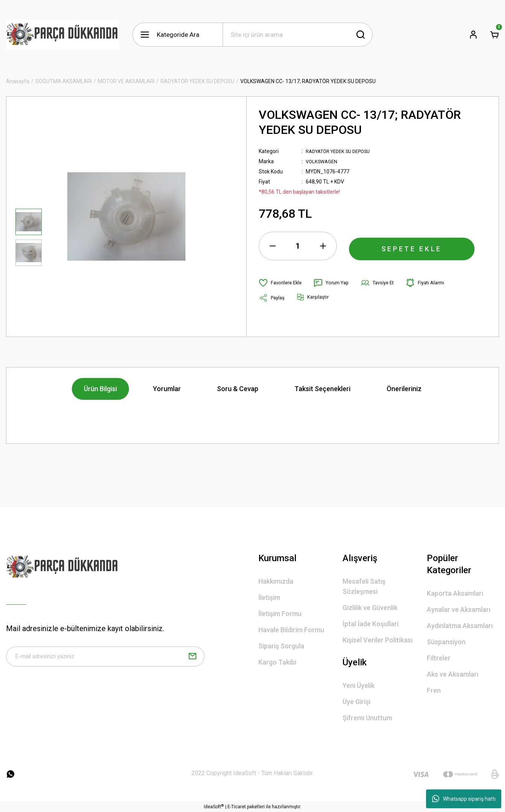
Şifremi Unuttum (367, 718)
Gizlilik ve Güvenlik (370, 608)
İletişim (269, 597)
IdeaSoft (214, 807)
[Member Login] (473, 35)
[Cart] (494, 35)
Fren (434, 690)
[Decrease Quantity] (273, 246)
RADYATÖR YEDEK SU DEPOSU (343, 151)
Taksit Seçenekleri (322, 389)
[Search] (298, 35)
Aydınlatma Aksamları (460, 626)
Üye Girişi (356, 702)
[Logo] (62, 35)
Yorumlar (167, 389)
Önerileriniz (404, 389)
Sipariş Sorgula (281, 646)
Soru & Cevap (238, 389)
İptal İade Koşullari (371, 624)
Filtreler (439, 658)
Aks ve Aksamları (453, 674)
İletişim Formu (280, 614)
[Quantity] (298, 246)
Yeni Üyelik (359, 685)
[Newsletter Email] (105, 659)
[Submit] (193, 659)
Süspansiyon (446, 642)
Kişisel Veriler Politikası (378, 640)
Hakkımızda (276, 581)
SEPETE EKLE (412, 246)
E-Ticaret (237, 807)
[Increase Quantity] (323, 246)
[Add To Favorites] (282, 283)
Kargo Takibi (277, 662)
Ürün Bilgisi (100, 389)
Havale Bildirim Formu (291, 630)
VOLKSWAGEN (323, 161)
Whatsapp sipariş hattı (464, 799)
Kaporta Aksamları (455, 593)
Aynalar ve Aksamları (459, 609)
